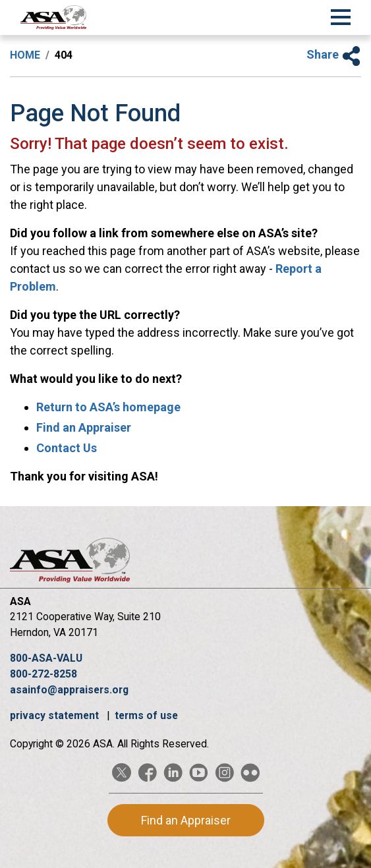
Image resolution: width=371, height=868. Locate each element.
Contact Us (67, 448)
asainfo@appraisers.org (69, 690)
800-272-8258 (43, 674)
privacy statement (56, 715)
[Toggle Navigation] (341, 15)
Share (334, 54)
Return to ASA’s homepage (108, 407)
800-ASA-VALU (46, 658)
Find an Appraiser (84, 427)
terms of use (146, 715)
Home (25, 55)
